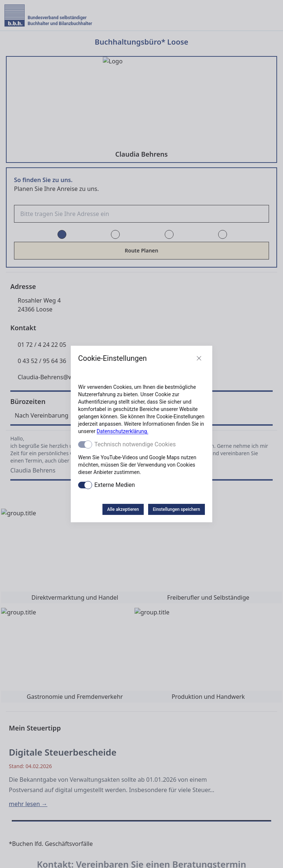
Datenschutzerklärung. (122, 431)
